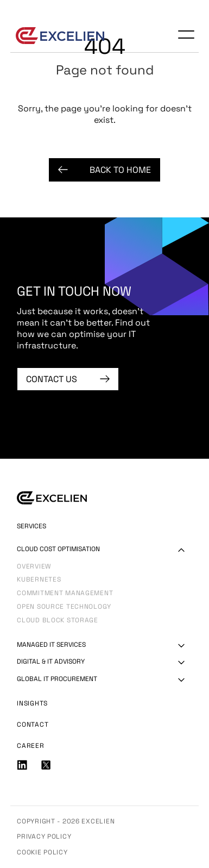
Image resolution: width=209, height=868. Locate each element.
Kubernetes (39, 580)
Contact (33, 725)
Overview (34, 567)
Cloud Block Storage (58, 621)
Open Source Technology (64, 607)
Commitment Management (65, 594)
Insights (32, 703)
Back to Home (104, 170)
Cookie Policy (42, 852)
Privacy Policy (44, 836)
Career (30, 746)
